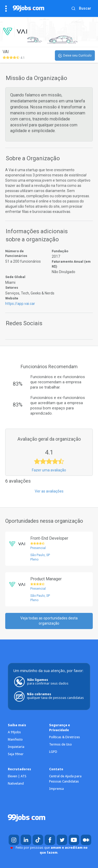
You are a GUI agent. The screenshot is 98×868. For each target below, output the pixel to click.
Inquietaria (16, 747)
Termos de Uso (60, 744)
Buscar (85, 8)
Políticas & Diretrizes (65, 737)
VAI (6, 52)
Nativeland (16, 783)
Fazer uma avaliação (49, 470)
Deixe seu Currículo (75, 56)
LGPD (53, 752)
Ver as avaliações (49, 491)
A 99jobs (14, 732)
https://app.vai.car (20, 304)
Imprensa (56, 789)
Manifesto (15, 739)
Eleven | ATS (17, 776)
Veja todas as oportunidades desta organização (49, 621)
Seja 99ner (16, 754)
